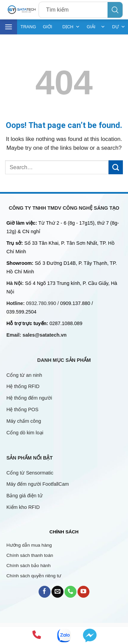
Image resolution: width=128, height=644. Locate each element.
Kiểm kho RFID (23, 507)
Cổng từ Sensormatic (30, 473)
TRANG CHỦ (28, 29)
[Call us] (70, 592)
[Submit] (116, 167)
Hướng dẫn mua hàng (29, 545)
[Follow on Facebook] (45, 592)
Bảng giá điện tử (25, 496)
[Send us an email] (58, 592)
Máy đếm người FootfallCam (38, 484)
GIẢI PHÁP (96, 27)
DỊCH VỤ (71, 27)
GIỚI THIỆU (49, 29)
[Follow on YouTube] (83, 592)
